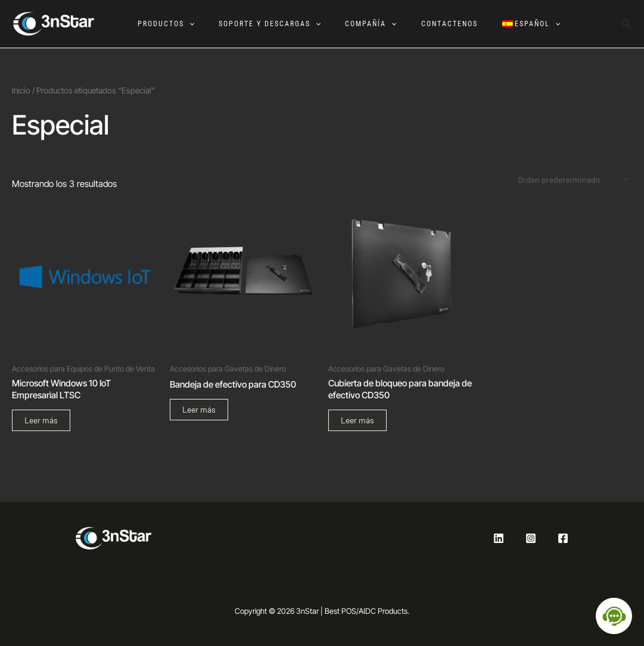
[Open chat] (614, 616)
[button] (187, 24)
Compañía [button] (369, 24)
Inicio (21, 90)
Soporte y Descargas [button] (268, 24)
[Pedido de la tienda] (573, 180)
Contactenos (449, 24)
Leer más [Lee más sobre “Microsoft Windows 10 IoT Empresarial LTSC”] (41, 420)
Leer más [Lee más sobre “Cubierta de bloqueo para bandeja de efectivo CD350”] (357, 420)
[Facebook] (563, 538)
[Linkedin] (499, 538)
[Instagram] (531, 538)
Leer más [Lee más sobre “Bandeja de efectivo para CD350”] (199, 409)
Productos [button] (164, 24)
